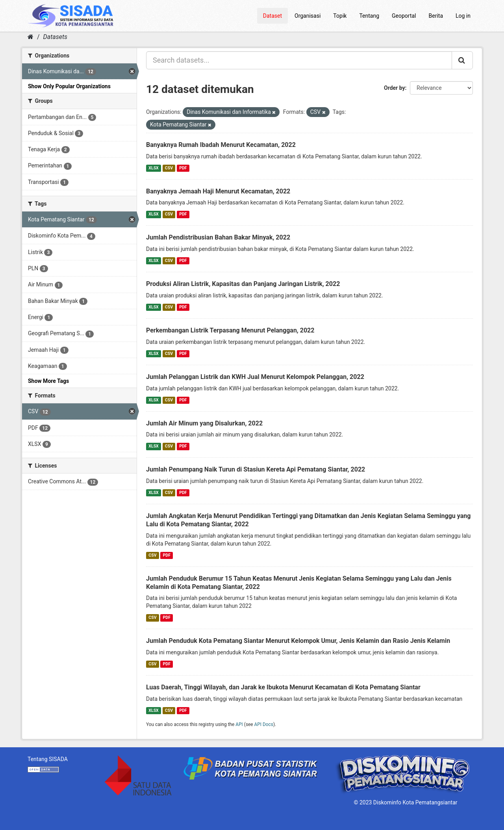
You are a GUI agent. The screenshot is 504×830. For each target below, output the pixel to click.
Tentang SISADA (48, 759)
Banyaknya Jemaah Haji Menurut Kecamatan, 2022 (218, 191)
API (239, 724)
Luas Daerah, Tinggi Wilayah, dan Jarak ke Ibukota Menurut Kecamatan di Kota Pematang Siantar (283, 687)
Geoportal (404, 16)
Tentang (369, 16)
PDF (183, 168)
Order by (395, 88)
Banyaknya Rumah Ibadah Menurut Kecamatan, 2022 (221, 145)
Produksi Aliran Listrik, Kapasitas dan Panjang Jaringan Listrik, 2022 (243, 284)
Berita (436, 16)
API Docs (264, 724)
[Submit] (462, 60)
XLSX (153, 168)
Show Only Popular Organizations (69, 86)
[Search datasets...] (299, 60)
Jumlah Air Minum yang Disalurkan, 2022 (204, 423)
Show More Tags (48, 381)
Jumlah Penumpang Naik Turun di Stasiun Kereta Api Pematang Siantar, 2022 (256, 469)
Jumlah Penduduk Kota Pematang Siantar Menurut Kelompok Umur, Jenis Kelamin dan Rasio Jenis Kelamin (298, 641)
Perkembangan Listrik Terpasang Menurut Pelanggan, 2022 (230, 330)
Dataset (272, 16)
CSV (169, 168)
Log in (463, 16)
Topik (340, 16)
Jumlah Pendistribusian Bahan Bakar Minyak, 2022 (218, 237)
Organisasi (308, 16)
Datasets (55, 37)
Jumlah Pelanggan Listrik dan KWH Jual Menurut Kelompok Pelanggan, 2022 (255, 377)
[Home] (31, 37)
